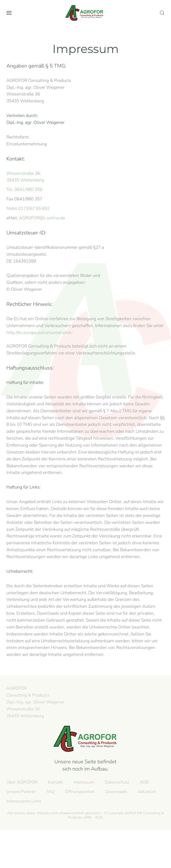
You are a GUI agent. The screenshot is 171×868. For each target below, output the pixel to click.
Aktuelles (146, 792)
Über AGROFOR (21, 782)
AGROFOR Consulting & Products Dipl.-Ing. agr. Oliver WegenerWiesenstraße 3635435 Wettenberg (35, 702)
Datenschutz (116, 782)
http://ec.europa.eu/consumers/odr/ (40, 333)
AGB (143, 782)
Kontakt (55, 782)
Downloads (116, 792)
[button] (9, 13)
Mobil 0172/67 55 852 (28, 208)
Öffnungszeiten (79, 792)
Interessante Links (23, 801)
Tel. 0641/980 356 (24, 189)
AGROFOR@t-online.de (42, 218)
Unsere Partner (20, 792)
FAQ (50, 792)
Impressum (83, 782)
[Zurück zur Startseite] (85, 13)
